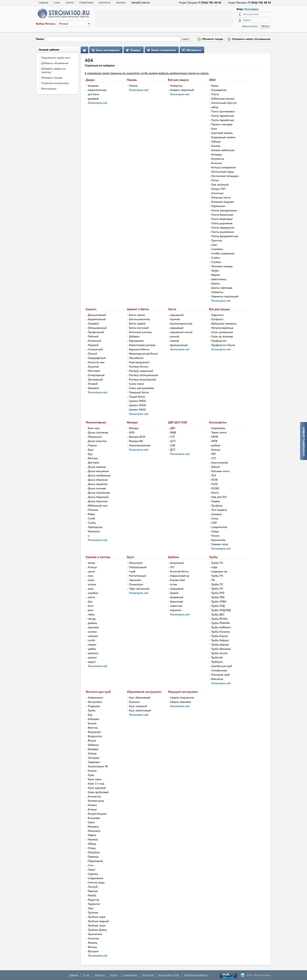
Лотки (215, 180)
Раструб (93, 887)
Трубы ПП (217, 584)
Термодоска (95, 527)
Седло (92, 870)
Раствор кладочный (141, 371)
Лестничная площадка (225, 176)
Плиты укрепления (223, 232)
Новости (100, 975)
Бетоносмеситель (140, 319)
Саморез (216, 514)
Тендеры (135, 50)
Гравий (174, 593)
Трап (91, 908)
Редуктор (94, 900)
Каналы (216, 146)
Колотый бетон (179, 571)
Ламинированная (140, 445)
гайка (91, 614)
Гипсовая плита (220, 471)
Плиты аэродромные (224, 210)
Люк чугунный (220, 185)
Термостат (94, 904)
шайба (92, 649)
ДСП (173, 450)
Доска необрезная (99, 475)
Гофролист (218, 315)
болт (91, 606)
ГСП (172, 437)
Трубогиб (217, 657)
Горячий (175, 319)
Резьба (92, 895)
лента (91, 597)
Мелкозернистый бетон (143, 354)
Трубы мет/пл (219, 653)
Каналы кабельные (223, 150)
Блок (214, 129)
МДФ (173, 432)
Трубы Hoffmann (221, 627)
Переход (93, 857)
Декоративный (97, 315)
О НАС (57, 3)
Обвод (92, 844)
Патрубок (94, 852)
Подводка (94, 706)
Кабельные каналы (223, 99)
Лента (215, 493)
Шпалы (215, 283)
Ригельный (94, 341)
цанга (91, 571)
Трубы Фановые (221, 649)
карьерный (177, 315)
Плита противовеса (223, 111)
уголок (92, 584)
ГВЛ (214, 454)
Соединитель (219, 527)
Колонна (217, 163)
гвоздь (92, 619)
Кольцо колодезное (223, 167)
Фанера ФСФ (137, 437)
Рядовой (93, 345)
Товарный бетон (139, 392)
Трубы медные (220, 645)
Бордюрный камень (223, 137)
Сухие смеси (137, 384)
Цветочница (219, 279)
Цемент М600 (137, 410)
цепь (91, 589)
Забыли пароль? (250, 26)
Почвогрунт (136, 584)
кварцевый (177, 328)
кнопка (92, 632)
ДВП (173, 428)
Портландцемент (139, 362)
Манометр (94, 831)
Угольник (93, 938)
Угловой (93, 384)
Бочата (92, 723)
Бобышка (93, 719)
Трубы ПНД (218, 606)
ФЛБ (132, 432)
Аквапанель (218, 428)
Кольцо (216, 450)
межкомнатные (97, 90)
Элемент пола (220, 544)
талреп (92, 645)
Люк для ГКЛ (219, 497)
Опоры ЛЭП (218, 189)
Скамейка (217, 249)
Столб (91, 518)
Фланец (93, 943)
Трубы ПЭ (217, 563)
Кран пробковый (98, 792)
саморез (93, 636)
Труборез (217, 662)
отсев (173, 584)
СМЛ (214, 523)
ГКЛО (215, 484)
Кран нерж (95, 779)
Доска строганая (98, 432)
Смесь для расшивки (142, 388)
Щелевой (93, 388)
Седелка (93, 874)
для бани (93, 94)
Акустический (220, 463)
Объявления (194, 50)
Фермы (216, 275)
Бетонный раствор (140, 332)
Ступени (216, 262)
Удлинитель (218, 540)
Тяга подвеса (219, 510)
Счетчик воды (96, 882)
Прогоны (217, 240)
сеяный (175, 341)
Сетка (215, 518)
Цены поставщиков (108, 50)
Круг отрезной (138, 706)
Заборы (216, 142)
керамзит (176, 610)
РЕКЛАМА (121, 3)
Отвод (92, 848)
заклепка (93, 627)
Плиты (215, 94)
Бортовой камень (222, 133)
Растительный (138, 576)
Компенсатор (96, 801)
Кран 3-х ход (96, 784)
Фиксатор (217, 679)
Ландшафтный (97, 358)
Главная (43, 3)
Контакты (148, 975)
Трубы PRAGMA (220, 623)
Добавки (134, 336)
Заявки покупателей (163, 50)
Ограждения (219, 90)
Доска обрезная (98, 480)
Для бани (94, 463)
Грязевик (93, 749)
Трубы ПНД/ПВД (221, 610)
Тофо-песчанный (139, 589)
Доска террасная (98, 497)
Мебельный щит (98, 506)
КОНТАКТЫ (105, 3)
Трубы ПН (217, 576)
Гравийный (177, 597)
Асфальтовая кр (180, 576)
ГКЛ (214, 475)
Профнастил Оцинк (223, 345)
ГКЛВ (214, 480)
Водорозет (94, 732)
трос (91, 576)
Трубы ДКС (218, 614)
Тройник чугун (97, 925)
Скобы (92, 523)
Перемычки (218, 206)
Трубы (215, 271)
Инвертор (176, 86)
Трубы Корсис (220, 636)
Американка (95, 698)
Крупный (93, 367)
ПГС (172, 567)
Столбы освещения (223, 253)
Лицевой (93, 324)
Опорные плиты (221, 197)
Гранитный (177, 602)
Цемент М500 (137, 405)
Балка (215, 86)
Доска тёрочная (98, 501)
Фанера (134, 428)
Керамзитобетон (139, 349)
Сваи (214, 245)
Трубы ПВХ (218, 597)
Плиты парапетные (223, 116)
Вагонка (93, 458)
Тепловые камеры (222, 266)
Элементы (217, 292)
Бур (90, 454)
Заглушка (94, 758)
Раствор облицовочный (144, 375)
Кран (91, 775)
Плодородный (138, 567)
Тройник (93, 913)
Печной (93, 354)
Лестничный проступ (224, 103)
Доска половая (97, 488)
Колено (92, 805)
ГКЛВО (215, 488)
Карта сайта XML (169, 975)
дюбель (216, 445)
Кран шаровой (97, 788)
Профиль (217, 506)
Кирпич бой (177, 580)
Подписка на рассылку (55, 83)
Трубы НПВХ (219, 602)
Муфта (92, 835)
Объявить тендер (52, 78)
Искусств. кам (96, 362)
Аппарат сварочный (182, 90)
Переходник (95, 861)
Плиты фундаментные (225, 236)
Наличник (94, 531)
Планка (92, 445)
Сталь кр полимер (222, 336)
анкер (92, 563)
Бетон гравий (137, 324)
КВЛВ (215, 437)
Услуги (114, 975)
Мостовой (94, 371)
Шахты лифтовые (222, 288)
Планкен (93, 510)
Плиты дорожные (222, 223)
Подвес (216, 501)
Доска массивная (98, 471)
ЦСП (173, 441)
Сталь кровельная (222, 332)
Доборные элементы (224, 324)
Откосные (217, 193)
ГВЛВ (214, 441)
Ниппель (93, 839)
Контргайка (95, 702)
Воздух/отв (95, 736)
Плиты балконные (222, 215)
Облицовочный (97, 328)
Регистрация (251, 9)
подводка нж (219, 571)
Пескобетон (136, 358)
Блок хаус (94, 428)
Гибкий (215, 467)
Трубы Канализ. (221, 632)
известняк (176, 606)
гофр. (215, 567)
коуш (91, 580)
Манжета (93, 827)
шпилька (93, 653)
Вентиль (93, 728)
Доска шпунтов (97, 441)
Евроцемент (136, 341)
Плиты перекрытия (223, 228)
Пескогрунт (136, 563)
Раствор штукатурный (142, 379)
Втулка (92, 741)
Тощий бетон (137, 397)
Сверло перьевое (181, 702)
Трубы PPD (218, 593)
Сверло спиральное (182, 698)
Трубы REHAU (219, 619)
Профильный (96, 332)
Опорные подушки (223, 202)
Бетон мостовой (139, 328)
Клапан (92, 771)
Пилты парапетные (223, 120)
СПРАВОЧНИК (86, 3)
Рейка (91, 514)
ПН (213, 580)
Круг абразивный (140, 698)
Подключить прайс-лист (56, 58)
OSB (173, 445)
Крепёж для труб (222, 666)
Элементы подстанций (225, 296)
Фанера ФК (136, 441)
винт (91, 610)
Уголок (215, 536)
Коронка (134, 702)
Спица (215, 531)
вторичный (177, 563)
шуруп (92, 662)
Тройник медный (98, 921)
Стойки (216, 258)
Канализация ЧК (98, 766)
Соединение (95, 878)
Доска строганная (99, 493)
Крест (91, 822)
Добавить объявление (55, 63)
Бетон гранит (137, 315)
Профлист (217, 319)
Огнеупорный (96, 375)
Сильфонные (219, 670)
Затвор (92, 753)
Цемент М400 (137, 401)
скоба (91, 640)
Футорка (93, 951)
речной (175, 336)
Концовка (94, 818)
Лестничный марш (222, 172)
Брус (91, 450)
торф (132, 571)
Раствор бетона (139, 367)
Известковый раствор (142, 345)
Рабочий (93, 336)
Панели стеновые (222, 124)
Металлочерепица (222, 328)
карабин (93, 593)
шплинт (92, 657)
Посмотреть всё (98, 103)
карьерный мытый (181, 332)
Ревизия (93, 891)
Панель (133, 86)
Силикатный (95, 349)
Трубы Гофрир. (220, 640)
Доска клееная (97, 467)
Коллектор (218, 159)
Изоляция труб (220, 675)
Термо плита (219, 432)
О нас (86, 975)
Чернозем (135, 580)
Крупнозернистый (181, 324)
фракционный (179, 345)
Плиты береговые (222, 219)
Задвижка (94, 762)
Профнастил (219, 341)
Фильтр (92, 947)
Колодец (217, 154)
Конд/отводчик (97, 814)
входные (93, 86)
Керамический (97, 319)
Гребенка (93, 745)
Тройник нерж (97, 917)
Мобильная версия (196, 975)
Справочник (130, 975)
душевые (93, 99)
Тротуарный (95, 379)
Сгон (91, 865)
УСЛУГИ (70, 3)
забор (215, 107)
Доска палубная (98, 484)
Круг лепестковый (140, 710)
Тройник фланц (97, 930)
